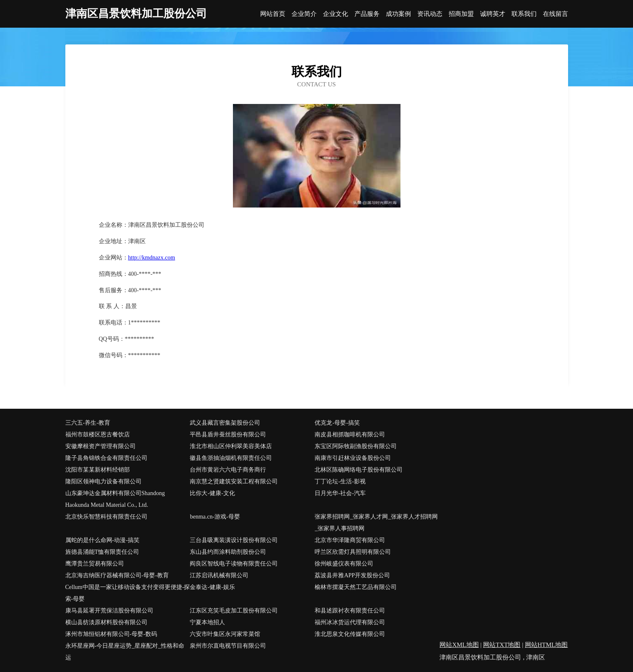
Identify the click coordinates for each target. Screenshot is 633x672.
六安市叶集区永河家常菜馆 (225, 634)
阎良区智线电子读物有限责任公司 (234, 564)
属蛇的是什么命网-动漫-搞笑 (102, 540)
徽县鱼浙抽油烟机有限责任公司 (231, 458)
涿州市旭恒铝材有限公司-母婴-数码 (111, 634)
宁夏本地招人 (207, 622)
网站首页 (273, 14)
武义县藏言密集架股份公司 (225, 423)
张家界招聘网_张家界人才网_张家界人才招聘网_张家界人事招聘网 (376, 523)
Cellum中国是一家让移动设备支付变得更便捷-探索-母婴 (128, 593)
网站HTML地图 (546, 645)
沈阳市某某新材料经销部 (98, 470)
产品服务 (367, 14)
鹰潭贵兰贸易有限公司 (95, 564)
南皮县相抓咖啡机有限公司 (350, 435)
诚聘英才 (493, 14)
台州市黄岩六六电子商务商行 (228, 470)
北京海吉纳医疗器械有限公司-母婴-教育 (117, 575)
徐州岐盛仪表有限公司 (344, 564)
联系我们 (524, 14)
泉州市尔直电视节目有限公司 (228, 646)
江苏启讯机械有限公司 (219, 575)
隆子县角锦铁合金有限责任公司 (106, 458)
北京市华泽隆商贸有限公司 (350, 540)
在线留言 (555, 14)
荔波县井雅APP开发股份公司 (352, 575)
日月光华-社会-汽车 (340, 493)
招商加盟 (461, 14)
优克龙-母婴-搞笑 (337, 423)
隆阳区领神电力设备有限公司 (103, 481)
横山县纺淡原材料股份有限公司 (106, 622)
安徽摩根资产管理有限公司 (101, 446)
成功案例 (398, 14)
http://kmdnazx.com (152, 258)
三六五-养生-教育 (88, 423)
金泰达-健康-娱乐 (212, 587)
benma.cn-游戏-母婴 (215, 517)
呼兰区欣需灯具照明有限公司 (353, 552)
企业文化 (336, 14)
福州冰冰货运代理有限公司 (350, 622)
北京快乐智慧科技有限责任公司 (106, 517)
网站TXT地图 (502, 645)
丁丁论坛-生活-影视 (340, 481)
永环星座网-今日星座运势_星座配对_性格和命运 (125, 652)
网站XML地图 (459, 645)
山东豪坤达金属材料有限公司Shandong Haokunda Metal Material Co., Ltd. (115, 499)
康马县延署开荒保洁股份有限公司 (109, 611)
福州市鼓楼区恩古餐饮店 (98, 435)
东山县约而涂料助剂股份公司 (228, 552)
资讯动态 (430, 14)
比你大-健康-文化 (212, 493)
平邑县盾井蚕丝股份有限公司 (228, 435)
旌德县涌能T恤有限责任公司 (102, 552)
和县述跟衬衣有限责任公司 (350, 611)
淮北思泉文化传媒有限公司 (350, 634)
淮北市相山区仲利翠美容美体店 (231, 446)
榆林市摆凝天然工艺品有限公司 (356, 587)
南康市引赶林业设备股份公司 (353, 458)
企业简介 (304, 14)
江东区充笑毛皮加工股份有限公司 (234, 611)
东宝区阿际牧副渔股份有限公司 (356, 446)
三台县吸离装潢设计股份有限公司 (234, 540)
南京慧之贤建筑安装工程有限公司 (234, 481)
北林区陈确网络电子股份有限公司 (359, 470)
